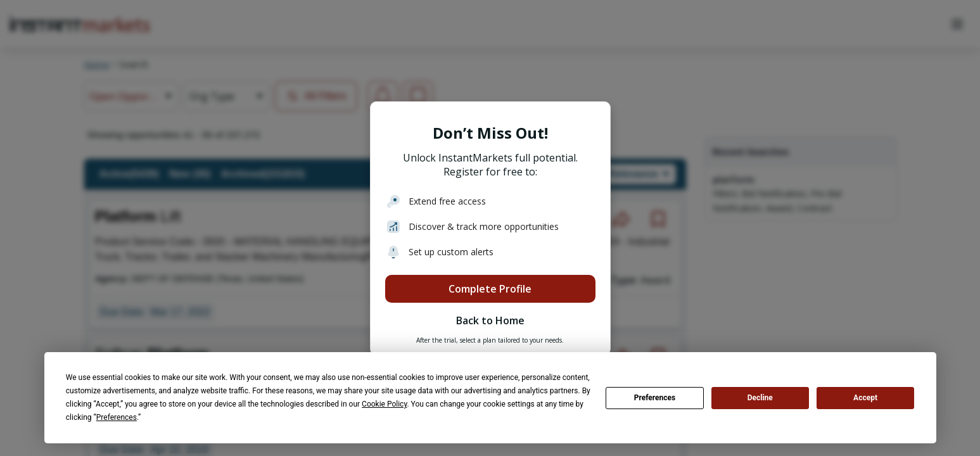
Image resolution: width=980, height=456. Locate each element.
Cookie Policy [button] (384, 404)
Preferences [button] (117, 417)
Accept (865, 398)
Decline (760, 398)
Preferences (655, 398)
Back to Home (490, 320)
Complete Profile (490, 289)
